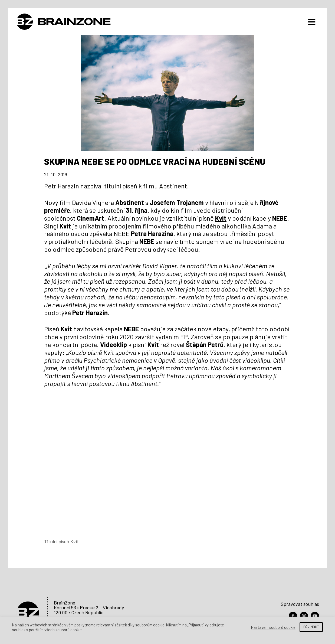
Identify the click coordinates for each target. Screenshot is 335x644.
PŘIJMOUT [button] (311, 627)
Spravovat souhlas (300, 603)
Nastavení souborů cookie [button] (273, 627)
